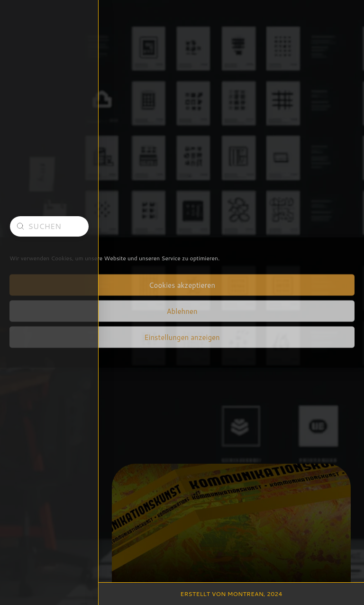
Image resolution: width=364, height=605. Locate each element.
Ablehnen (182, 311)
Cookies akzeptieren (182, 285)
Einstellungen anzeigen (182, 337)
